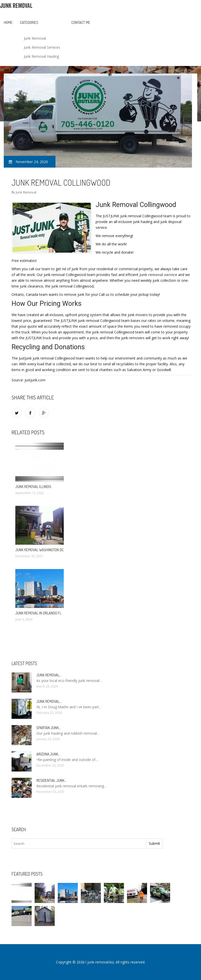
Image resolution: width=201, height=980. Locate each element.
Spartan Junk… (49, 728)
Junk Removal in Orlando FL (38, 613)
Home (8, 22)
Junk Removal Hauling (41, 56)
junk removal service (158, 275)
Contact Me (81, 22)
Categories (29, 22)
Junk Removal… (49, 675)
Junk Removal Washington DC (40, 550)
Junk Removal (35, 38)
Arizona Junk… (48, 754)
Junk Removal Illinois (33, 487)
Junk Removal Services (42, 47)
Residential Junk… (51, 780)
